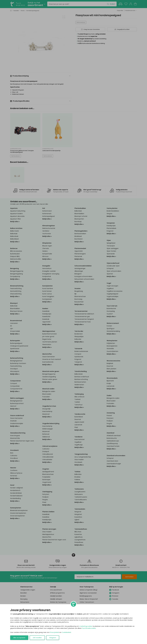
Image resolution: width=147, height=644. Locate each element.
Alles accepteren (19, 638)
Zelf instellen (37, 638)
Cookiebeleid (66, 632)
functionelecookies (89, 628)
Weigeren (53, 638)
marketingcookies (86, 626)
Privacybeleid (54, 632)
